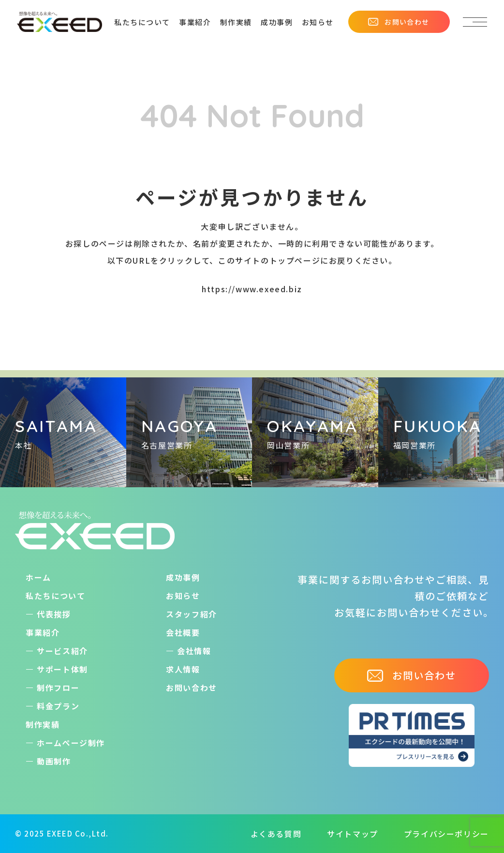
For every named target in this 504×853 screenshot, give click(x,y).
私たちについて (142, 22)
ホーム (38, 577)
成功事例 (277, 22)
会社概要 (183, 632)
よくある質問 (276, 834)
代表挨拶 (54, 614)
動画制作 (54, 761)
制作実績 (236, 22)
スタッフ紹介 (192, 614)
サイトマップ (353, 834)
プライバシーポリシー (446, 834)
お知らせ (318, 22)
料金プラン (58, 706)
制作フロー (58, 688)
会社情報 (194, 651)
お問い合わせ (399, 22)
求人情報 (183, 669)
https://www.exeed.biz (252, 289)
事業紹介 (195, 22)
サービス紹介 (62, 651)
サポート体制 (62, 669)
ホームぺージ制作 (71, 743)
